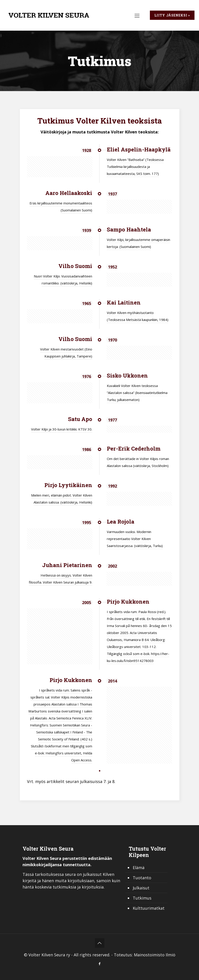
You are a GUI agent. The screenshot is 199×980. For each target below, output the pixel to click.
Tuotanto (142, 878)
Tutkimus (142, 898)
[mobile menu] (137, 15)
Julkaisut (141, 888)
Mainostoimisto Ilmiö (155, 955)
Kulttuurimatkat (149, 908)
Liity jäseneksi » (172, 15)
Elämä (139, 868)
